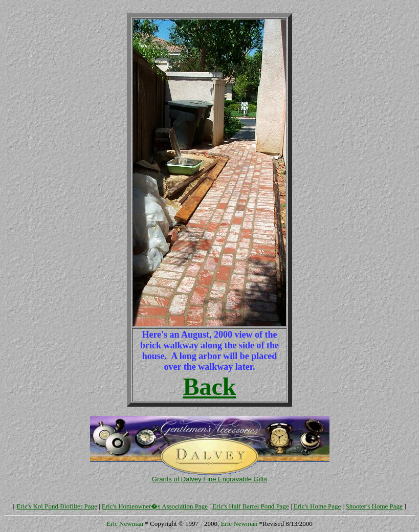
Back (209, 386)
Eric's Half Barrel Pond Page (251, 506)
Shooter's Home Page (374, 506)
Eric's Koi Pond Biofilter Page (57, 506)
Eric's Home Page (317, 506)
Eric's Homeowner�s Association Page (155, 506)
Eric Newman (125, 524)
